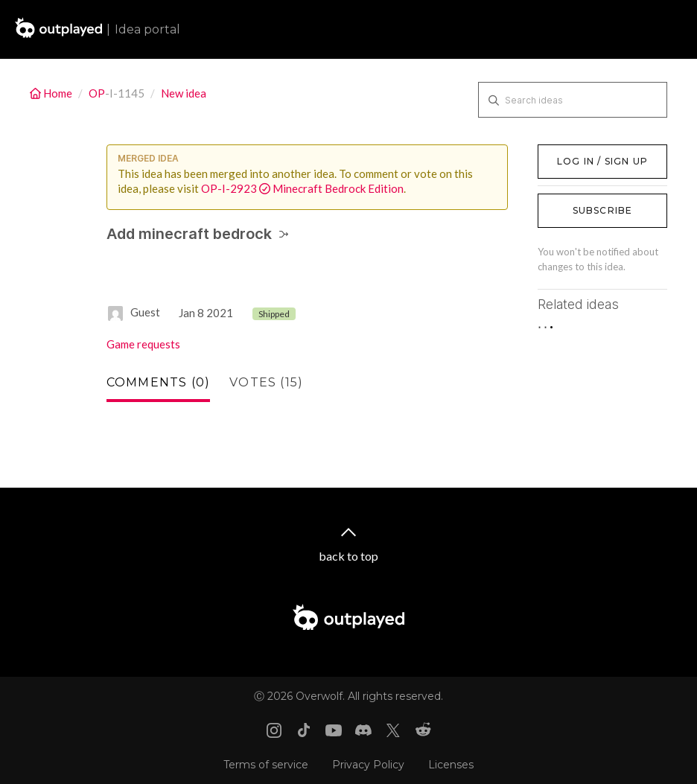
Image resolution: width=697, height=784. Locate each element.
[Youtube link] (334, 730)
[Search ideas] (573, 100)
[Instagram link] (274, 730)
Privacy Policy (368, 765)
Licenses (451, 765)
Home (52, 93)
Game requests (143, 344)
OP (97, 93)
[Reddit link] (423, 730)
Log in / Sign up (575, 152)
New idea (184, 93)
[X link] (393, 730)
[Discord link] (363, 730)
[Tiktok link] (304, 730)
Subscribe (603, 210)
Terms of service (266, 765)
